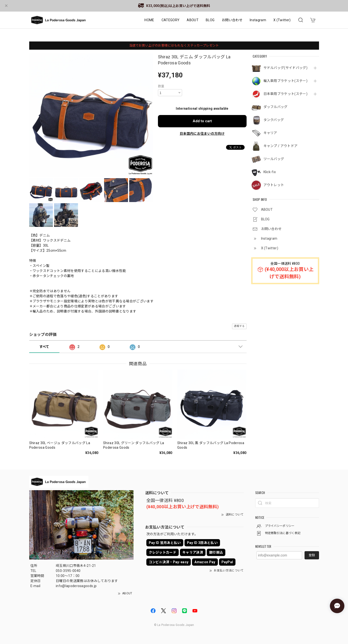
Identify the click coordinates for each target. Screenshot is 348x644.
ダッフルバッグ (276, 107)
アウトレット (274, 185)
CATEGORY (171, 20)
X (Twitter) (282, 20)
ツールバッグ (274, 159)
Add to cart (202, 121)
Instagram (258, 20)
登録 (312, 555)
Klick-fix (270, 172)
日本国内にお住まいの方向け (202, 134)
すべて (44, 347)
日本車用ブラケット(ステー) (285, 94)
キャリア (270, 133)
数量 (161, 86)
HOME (149, 20)
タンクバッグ (274, 120)
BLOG (210, 20)
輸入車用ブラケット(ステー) (285, 81)
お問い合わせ (232, 20)
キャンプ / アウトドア (281, 146)
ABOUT (193, 20)
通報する (239, 326)
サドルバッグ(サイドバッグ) (285, 68)
